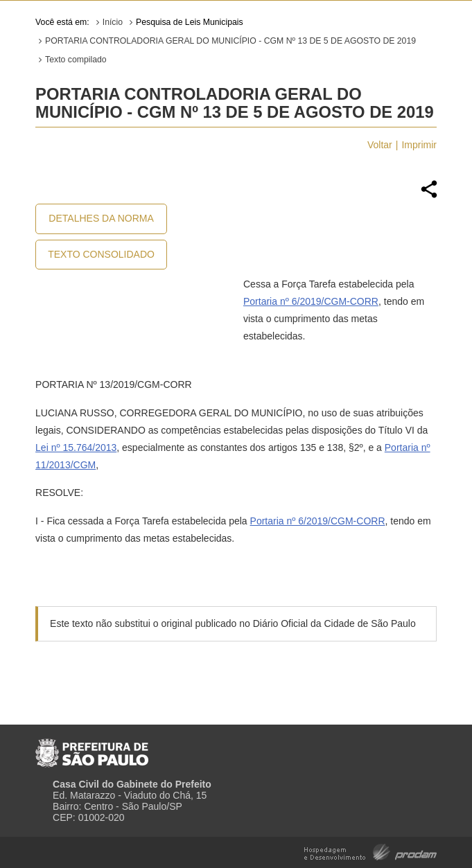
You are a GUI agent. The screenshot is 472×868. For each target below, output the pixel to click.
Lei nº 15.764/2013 (76, 448)
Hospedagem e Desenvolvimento (370, 851)
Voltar (380, 145)
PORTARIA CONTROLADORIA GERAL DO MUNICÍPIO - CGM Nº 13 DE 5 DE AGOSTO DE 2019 (230, 41)
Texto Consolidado (101, 254)
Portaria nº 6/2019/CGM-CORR (311, 301)
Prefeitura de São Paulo (92, 747)
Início (113, 22)
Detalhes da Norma (101, 218)
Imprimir (419, 145)
